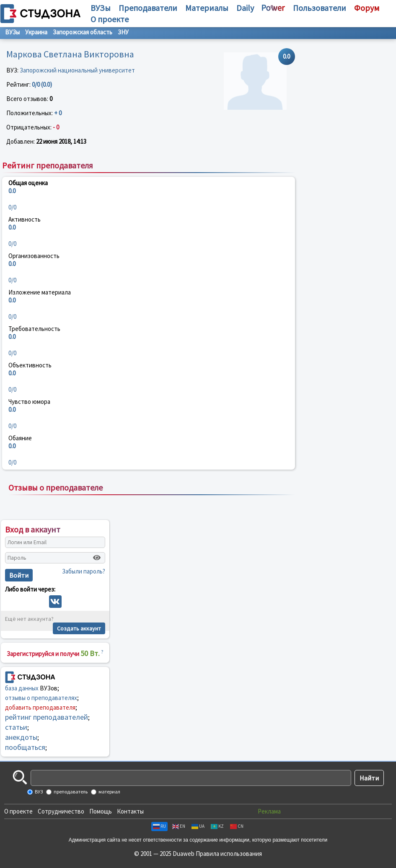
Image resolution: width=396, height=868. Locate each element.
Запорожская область (83, 32)
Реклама (269, 811)
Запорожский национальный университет (77, 70)
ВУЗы (101, 8)
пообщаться (25, 747)
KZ (217, 826)
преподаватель (70, 792)
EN (179, 826)
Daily (245, 8)
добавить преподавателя (40, 707)
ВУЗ (38, 792)
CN (237, 826)
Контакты (130, 811)
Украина (36, 32)
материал (109, 792)
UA (198, 826)
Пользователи (320, 8)
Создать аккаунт (79, 628)
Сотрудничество (61, 811)
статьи (16, 727)
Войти (19, 575)
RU (159, 826)
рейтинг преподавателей (47, 717)
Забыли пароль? (84, 571)
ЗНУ (123, 32)
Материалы (207, 8)
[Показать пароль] (97, 558)
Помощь (101, 811)
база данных (22, 688)
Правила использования (229, 854)
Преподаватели (148, 8)
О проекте (18, 811)
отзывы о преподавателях (41, 698)
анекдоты (21, 737)
